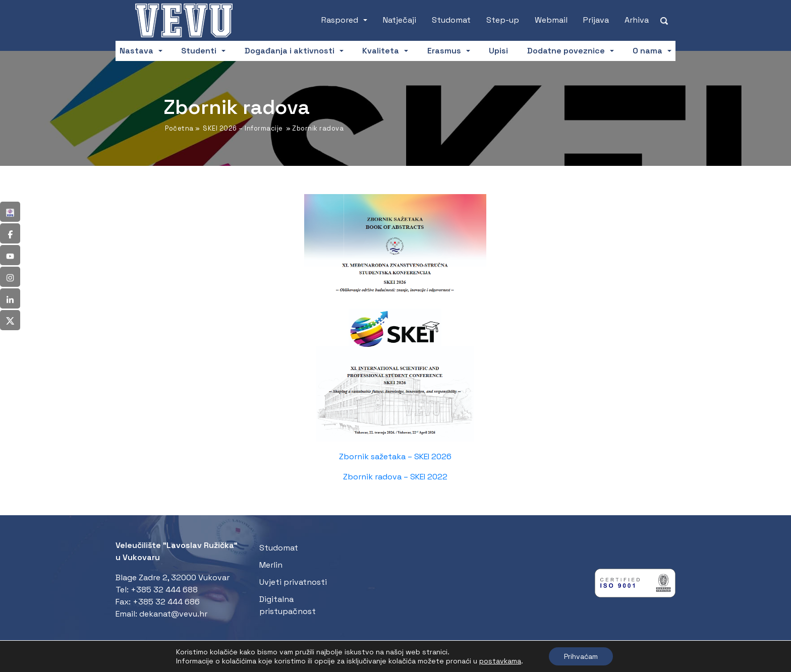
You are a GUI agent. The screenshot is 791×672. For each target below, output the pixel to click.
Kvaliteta (381, 51)
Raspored (340, 20)
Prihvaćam (581, 656)
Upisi (498, 51)
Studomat (451, 20)
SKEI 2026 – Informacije (243, 128)
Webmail (551, 20)
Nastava (136, 51)
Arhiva (637, 20)
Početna (179, 128)
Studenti (199, 51)
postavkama (500, 661)
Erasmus (444, 51)
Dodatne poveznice (566, 51)
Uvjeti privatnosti (293, 582)
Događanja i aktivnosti (290, 51)
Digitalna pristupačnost (288, 605)
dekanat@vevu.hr (173, 614)
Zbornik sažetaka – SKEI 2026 (395, 456)
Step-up (503, 20)
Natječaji (400, 20)
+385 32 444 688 (164, 590)
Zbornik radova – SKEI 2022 (395, 477)
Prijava (596, 20)
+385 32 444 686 (166, 602)
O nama (647, 51)
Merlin (271, 565)
